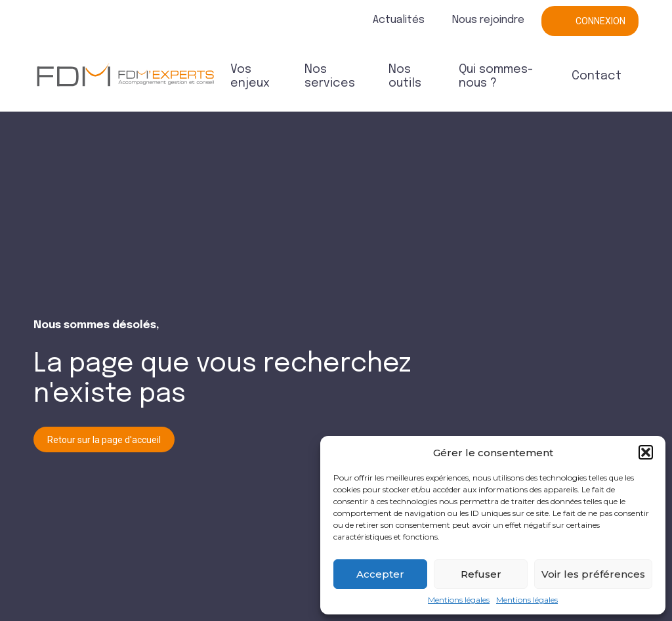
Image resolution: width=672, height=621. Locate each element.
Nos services (330, 76)
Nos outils (405, 76)
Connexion (600, 21)
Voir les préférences (593, 574)
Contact (597, 76)
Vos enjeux (250, 76)
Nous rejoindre (488, 20)
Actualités (399, 20)
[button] (646, 452)
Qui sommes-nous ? (496, 76)
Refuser (481, 574)
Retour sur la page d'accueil (104, 440)
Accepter (380, 574)
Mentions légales (459, 600)
